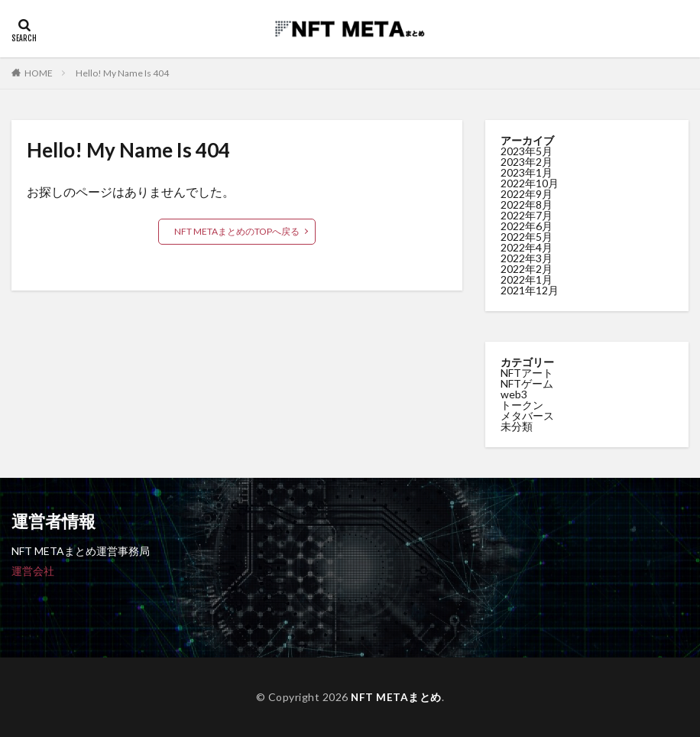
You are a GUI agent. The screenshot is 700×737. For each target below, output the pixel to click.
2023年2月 (527, 162)
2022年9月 (527, 194)
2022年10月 (530, 183)
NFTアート (527, 373)
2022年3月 (527, 258)
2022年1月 (527, 279)
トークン (522, 405)
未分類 (517, 426)
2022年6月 (527, 226)
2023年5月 (527, 151)
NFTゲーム (527, 383)
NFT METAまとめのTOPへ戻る (237, 231)
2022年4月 (527, 247)
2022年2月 (527, 269)
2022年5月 (527, 237)
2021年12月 (530, 290)
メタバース (527, 416)
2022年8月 (527, 205)
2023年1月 (527, 172)
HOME (39, 73)
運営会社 (33, 571)
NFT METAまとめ (397, 697)
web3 (514, 394)
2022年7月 (527, 215)
